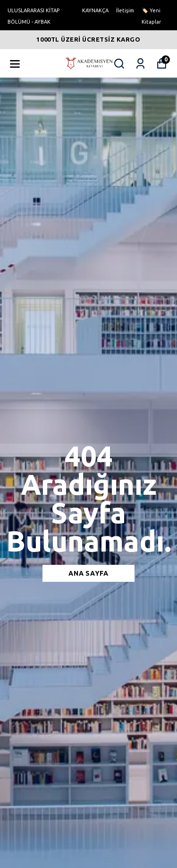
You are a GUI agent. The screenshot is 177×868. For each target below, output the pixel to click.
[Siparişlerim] (140, 64)
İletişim (125, 10)
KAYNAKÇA (95, 10)
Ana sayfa (88, 573)
